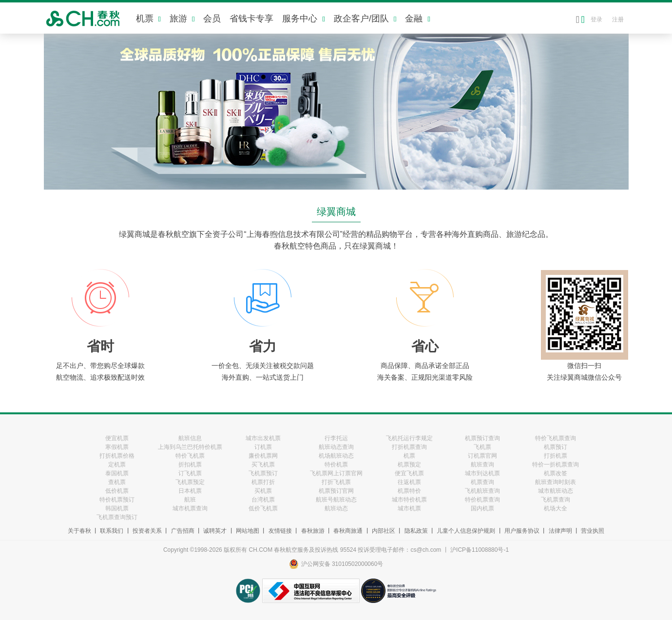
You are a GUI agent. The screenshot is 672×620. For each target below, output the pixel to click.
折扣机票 (190, 465)
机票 (148, 19)
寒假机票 (117, 447)
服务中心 (303, 19)
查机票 (117, 482)
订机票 (263, 447)
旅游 (182, 19)
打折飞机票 (336, 482)
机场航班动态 (336, 456)
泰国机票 (117, 473)
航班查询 (482, 465)
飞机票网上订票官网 (336, 473)
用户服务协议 (522, 531)
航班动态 (336, 508)
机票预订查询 (482, 438)
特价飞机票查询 (556, 438)
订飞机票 (190, 473)
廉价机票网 (263, 456)
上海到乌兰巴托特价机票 (190, 447)
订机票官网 (482, 456)
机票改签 (556, 473)
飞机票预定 (190, 482)
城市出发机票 (263, 438)
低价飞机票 (263, 508)
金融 (417, 19)
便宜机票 (117, 438)
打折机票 (556, 456)
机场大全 (556, 508)
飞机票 (482, 447)
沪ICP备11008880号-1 (480, 550)
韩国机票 (117, 508)
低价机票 (117, 491)
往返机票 (409, 482)
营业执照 (593, 531)
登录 (596, 19)
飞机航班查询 (482, 491)
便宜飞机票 (409, 473)
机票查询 (482, 482)
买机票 (263, 491)
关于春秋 (79, 531)
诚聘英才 (215, 531)
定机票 (117, 465)
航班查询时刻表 (556, 482)
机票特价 (409, 491)
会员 (212, 19)
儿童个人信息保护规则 (466, 531)
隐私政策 (416, 531)
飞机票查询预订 (117, 517)
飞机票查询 (556, 500)
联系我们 (112, 531)
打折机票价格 (117, 456)
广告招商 (183, 531)
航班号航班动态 (336, 500)
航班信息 (190, 438)
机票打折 (263, 482)
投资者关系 (147, 531)
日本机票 (190, 491)
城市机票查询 (190, 508)
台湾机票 (263, 500)
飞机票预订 (263, 473)
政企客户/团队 (365, 19)
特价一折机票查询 (556, 465)
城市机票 (409, 508)
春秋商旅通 (348, 531)
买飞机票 (263, 465)
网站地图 (248, 531)
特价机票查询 (482, 500)
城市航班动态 (556, 491)
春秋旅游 (313, 531)
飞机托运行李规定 (409, 438)
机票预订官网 (336, 491)
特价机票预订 (117, 500)
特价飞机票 (190, 456)
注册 (618, 19)
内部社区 (384, 531)
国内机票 (482, 508)
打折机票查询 (409, 447)
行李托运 (336, 438)
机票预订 (556, 447)
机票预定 (409, 465)
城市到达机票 (482, 473)
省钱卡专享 (251, 19)
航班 (190, 500)
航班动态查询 (336, 447)
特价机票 (336, 465)
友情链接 (280, 531)
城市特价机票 (409, 500)
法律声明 (560, 531)
